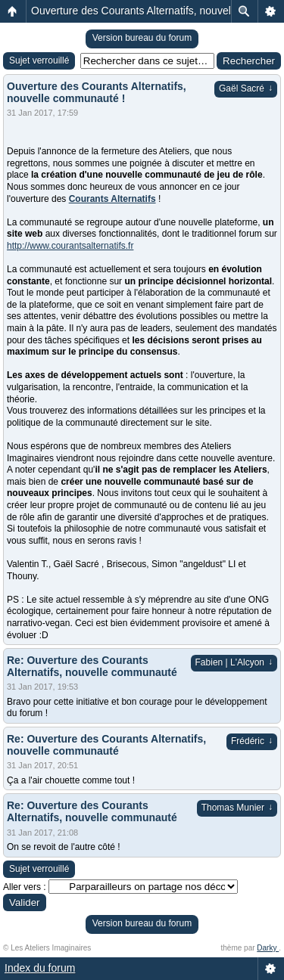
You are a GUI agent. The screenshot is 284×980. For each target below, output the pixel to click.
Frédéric (252, 741)
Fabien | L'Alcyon (234, 662)
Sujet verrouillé (39, 60)
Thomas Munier (237, 808)
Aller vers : (25, 887)
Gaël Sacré (246, 88)
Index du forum (40, 968)
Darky (268, 948)
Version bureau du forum (142, 38)
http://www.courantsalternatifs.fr (70, 246)
